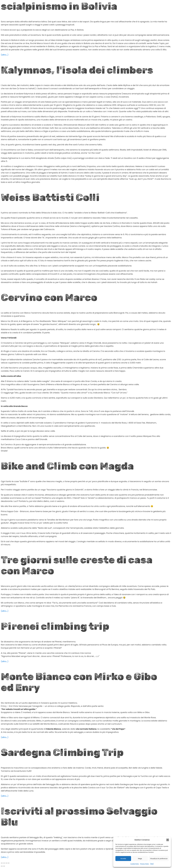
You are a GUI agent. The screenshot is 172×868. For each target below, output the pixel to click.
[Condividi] (6, 863)
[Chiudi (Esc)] (9, 863)
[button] (168, 840)
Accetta (123, 859)
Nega (140, 859)
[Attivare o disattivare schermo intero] (4, 863)
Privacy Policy (145, 864)
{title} (152, 864)
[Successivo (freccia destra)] (4, 866)
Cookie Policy (135, 864)
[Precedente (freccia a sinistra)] (2, 866)
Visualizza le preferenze (159, 859)
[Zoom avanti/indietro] (2, 863)
